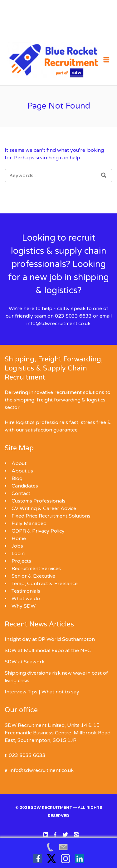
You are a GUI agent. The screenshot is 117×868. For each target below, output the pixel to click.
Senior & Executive (33, 576)
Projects (21, 561)
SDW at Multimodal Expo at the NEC (48, 651)
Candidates (25, 486)
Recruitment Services (36, 569)
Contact (21, 493)
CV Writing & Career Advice (44, 508)
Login (18, 554)
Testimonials (26, 591)
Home (19, 539)
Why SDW (24, 606)
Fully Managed (29, 523)
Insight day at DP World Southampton (50, 639)
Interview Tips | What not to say (42, 692)
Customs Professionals (39, 501)
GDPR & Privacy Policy (38, 531)
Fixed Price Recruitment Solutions (51, 516)
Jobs (17, 546)
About (19, 463)
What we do (26, 599)
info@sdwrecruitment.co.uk (58, 324)
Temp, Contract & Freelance (45, 584)
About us (22, 471)
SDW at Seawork (25, 662)
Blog (17, 478)
